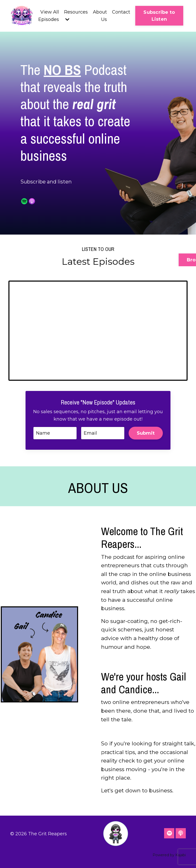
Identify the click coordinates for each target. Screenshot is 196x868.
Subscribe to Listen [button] (159, 16)
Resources (76, 15)
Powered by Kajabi (169, 855)
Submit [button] (146, 433)
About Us (100, 16)
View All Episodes (49, 16)
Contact (121, 12)
